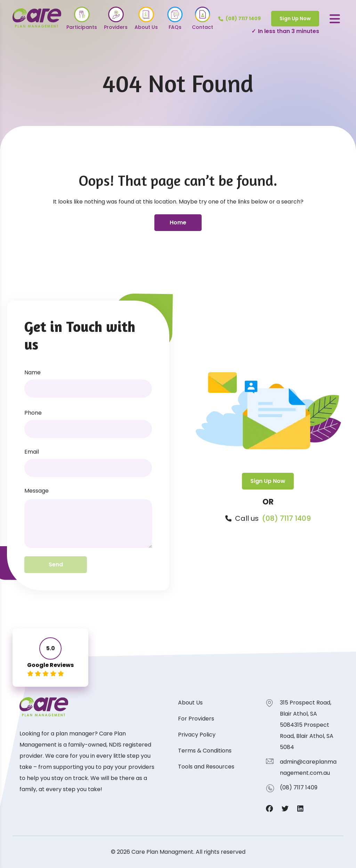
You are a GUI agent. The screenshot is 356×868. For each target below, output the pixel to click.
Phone (33, 413)
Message (37, 491)
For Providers (196, 719)
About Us (190, 703)
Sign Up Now (295, 18)
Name (33, 372)
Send (56, 564)
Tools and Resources (206, 767)
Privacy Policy (197, 735)
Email (32, 452)
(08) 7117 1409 (286, 518)
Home (178, 222)
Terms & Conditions (205, 751)
